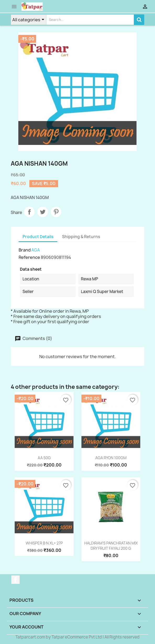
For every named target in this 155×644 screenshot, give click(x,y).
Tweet (43, 212)
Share (29, 212)
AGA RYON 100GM (111, 458)
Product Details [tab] (38, 237)
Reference (29, 257)
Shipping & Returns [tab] (81, 237)
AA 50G (44, 458)
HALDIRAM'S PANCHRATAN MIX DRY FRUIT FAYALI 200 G (111, 546)
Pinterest (56, 212)
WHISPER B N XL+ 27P (44, 543)
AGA (36, 250)
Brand (25, 250)
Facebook (15, 580)
